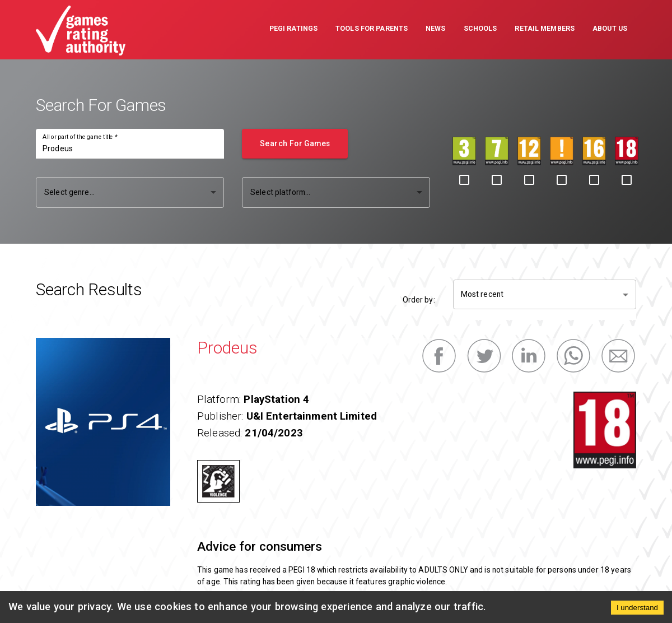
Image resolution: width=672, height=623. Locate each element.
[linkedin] (529, 356)
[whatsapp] (573, 356)
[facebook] (439, 356)
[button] (293, 30)
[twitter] (484, 356)
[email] (618, 356)
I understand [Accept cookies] (637, 608)
